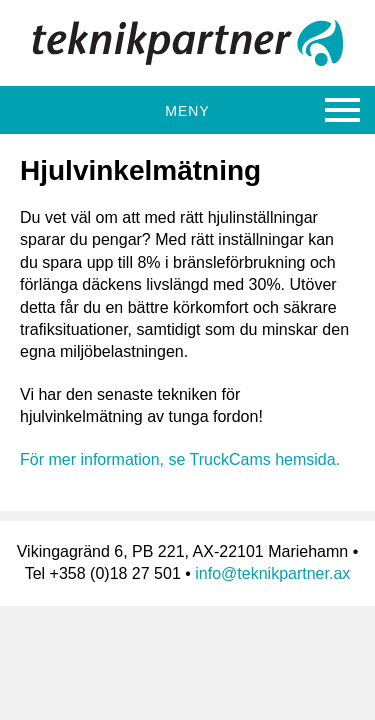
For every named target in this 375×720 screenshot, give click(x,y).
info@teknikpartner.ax (272, 573)
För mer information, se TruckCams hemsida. (180, 459)
